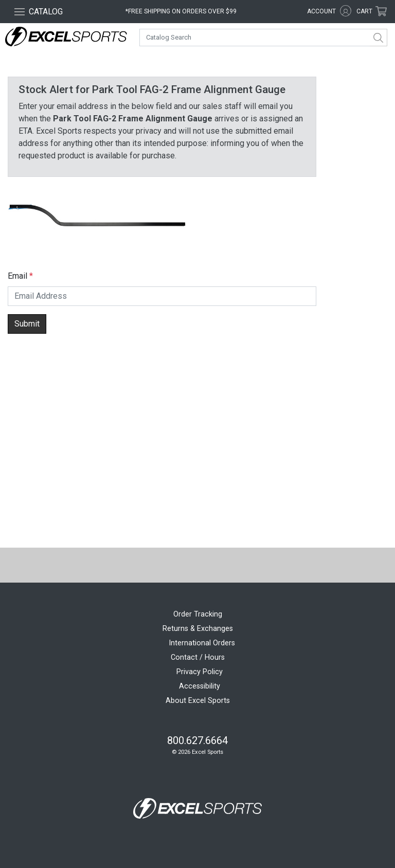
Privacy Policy (200, 672)
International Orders (202, 643)
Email (17, 276)
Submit (27, 324)
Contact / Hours (198, 657)
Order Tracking (198, 614)
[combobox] (263, 38)
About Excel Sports (198, 701)
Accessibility (200, 686)
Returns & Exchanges (198, 629)
